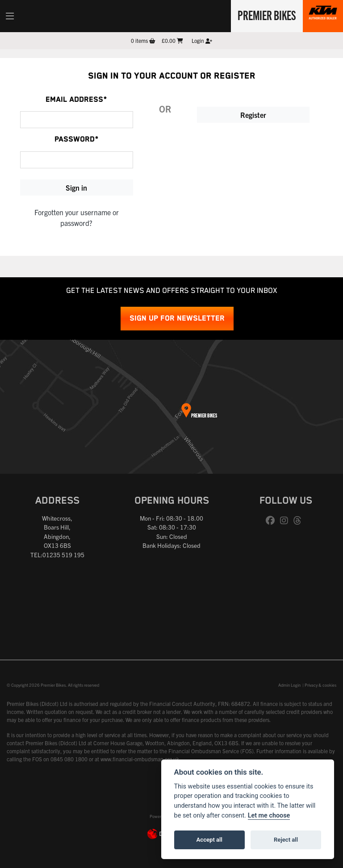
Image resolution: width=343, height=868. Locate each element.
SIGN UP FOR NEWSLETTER (177, 319)
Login (202, 40)
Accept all (209, 840)
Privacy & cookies (320, 685)
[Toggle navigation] (10, 16)
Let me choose (269, 816)
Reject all (286, 840)
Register (253, 115)
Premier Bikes (266, 15)
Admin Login (289, 685)
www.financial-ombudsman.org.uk (140, 759)
